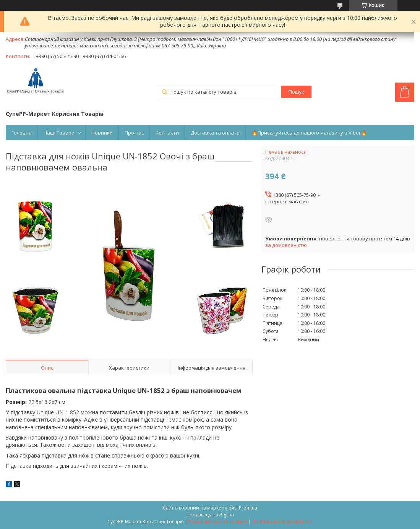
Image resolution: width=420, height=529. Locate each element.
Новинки (102, 133)
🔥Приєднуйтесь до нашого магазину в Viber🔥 (309, 133)
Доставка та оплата (215, 133)
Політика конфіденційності (283, 522)
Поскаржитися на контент (218, 522)
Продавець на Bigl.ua (210, 515)
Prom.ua (248, 508)
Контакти (167, 133)
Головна (22, 133)
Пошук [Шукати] (296, 92)
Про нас (134, 133)
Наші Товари (59, 133)
